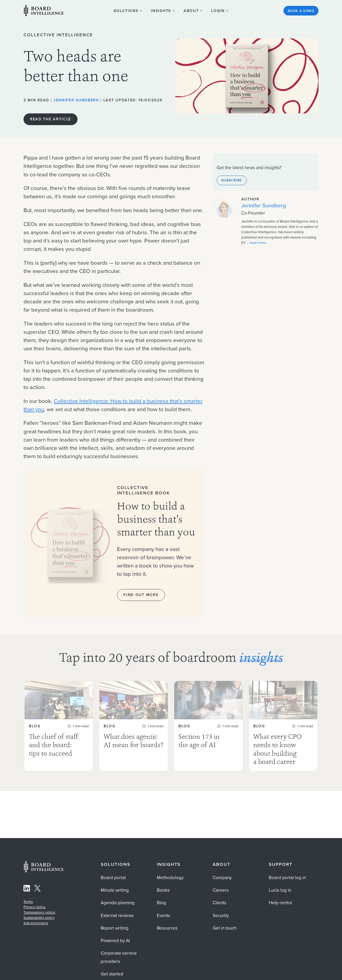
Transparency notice (39, 912)
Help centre (281, 903)
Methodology (170, 878)
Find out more (141, 595)
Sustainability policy (39, 918)
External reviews (117, 916)
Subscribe (232, 180)
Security (221, 916)
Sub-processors (36, 923)
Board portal (113, 878)
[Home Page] (44, 871)
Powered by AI (115, 941)
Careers (221, 890)
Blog (162, 903)
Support (281, 864)
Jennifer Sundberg (76, 100)
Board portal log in (287, 878)
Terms (28, 902)
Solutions (116, 864)
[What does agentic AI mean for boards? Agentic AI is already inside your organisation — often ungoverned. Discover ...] (134, 726)
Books (163, 890)
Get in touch (225, 928)
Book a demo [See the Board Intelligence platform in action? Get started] (301, 11)
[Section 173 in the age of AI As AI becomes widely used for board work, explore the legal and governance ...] (208, 726)
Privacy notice (35, 907)
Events (164, 916)
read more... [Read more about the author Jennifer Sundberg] (259, 243)
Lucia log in (280, 890)
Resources (167, 928)
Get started (112, 974)
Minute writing (115, 890)
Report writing (115, 928)
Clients (219, 903)
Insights (169, 864)
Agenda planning (118, 903)
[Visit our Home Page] (44, 11)
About (222, 864)
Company (222, 878)
